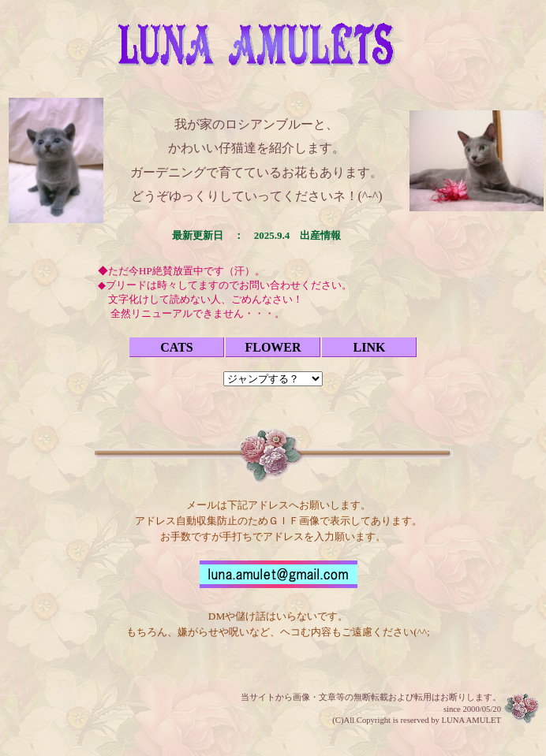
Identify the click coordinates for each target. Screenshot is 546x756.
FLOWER (273, 347)
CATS (177, 347)
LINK (370, 347)
